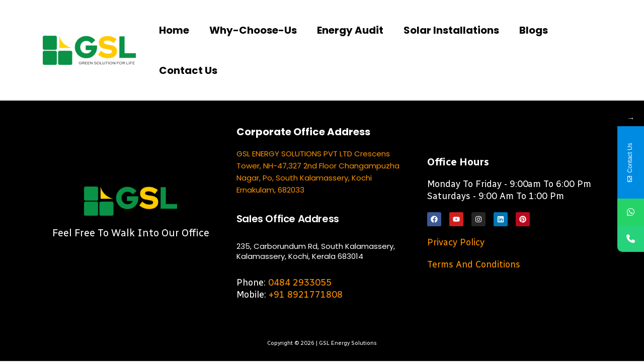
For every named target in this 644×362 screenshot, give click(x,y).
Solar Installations (451, 30)
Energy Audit (350, 30)
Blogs (534, 30)
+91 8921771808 (306, 295)
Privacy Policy (456, 242)
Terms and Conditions (474, 264)
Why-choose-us (253, 30)
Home (174, 30)
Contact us (188, 70)
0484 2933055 (300, 283)
